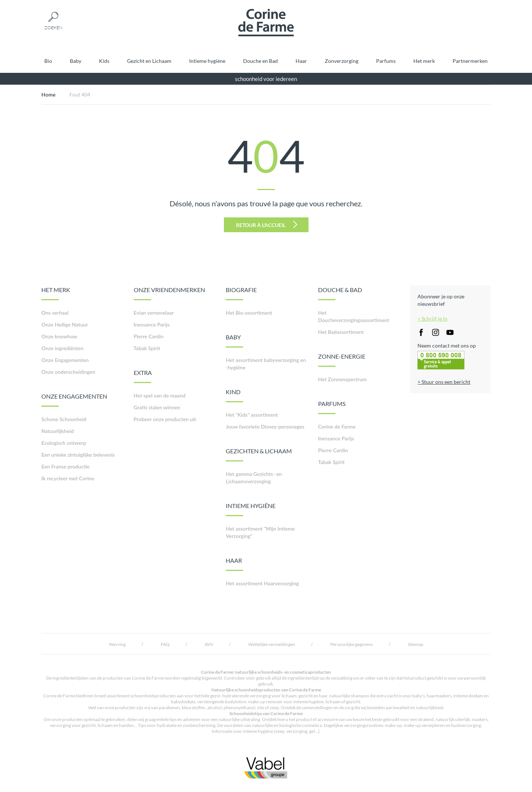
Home (48, 94)
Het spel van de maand (160, 395)
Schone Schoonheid (64, 419)
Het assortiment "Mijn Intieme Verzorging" (260, 532)
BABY (234, 341)
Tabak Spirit (147, 348)
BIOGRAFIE (241, 293)
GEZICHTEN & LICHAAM (259, 454)
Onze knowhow (59, 336)
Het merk (424, 61)
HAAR (234, 564)
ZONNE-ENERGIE (342, 360)
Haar (301, 61)
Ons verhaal (55, 313)
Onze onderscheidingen (68, 372)
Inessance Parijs (152, 324)
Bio (48, 61)
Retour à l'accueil (267, 224)
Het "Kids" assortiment (252, 415)
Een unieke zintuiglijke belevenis (78, 455)
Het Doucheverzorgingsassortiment (354, 316)
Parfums (386, 61)
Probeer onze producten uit (165, 419)
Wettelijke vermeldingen (272, 644)
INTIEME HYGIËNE (251, 509)
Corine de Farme (337, 427)
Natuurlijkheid (58, 431)
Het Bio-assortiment (249, 313)
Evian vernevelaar (154, 313)
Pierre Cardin (149, 336)
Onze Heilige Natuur (65, 324)
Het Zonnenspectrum (342, 379)
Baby (76, 61)
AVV (209, 644)
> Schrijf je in (432, 319)
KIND (234, 395)
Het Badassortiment (341, 332)
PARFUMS (332, 407)
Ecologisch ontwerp (64, 443)
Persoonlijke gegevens (352, 644)
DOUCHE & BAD (340, 293)
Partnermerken (470, 61)
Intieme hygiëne (207, 61)
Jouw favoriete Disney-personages (265, 427)
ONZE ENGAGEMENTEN (74, 400)
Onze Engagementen (65, 360)
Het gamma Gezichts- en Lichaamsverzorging (254, 478)
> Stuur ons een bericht (444, 382)
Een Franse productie (65, 466)
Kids (104, 61)
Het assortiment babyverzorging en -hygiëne (266, 364)
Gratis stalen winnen (157, 407)
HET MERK (56, 293)
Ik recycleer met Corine (68, 478)
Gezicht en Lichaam (149, 61)
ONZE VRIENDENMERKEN (169, 293)
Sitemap (416, 644)
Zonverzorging (342, 61)
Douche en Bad (260, 61)
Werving (117, 644)
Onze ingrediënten (62, 348)
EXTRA (143, 376)
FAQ (165, 644)
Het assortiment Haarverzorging (262, 583)
